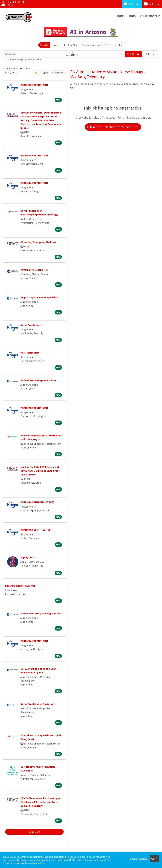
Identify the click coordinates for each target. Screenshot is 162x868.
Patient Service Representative (38, 380)
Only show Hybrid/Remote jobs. (25, 59)
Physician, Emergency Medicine (38, 242)
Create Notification (53, 73)
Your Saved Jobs (113, 45)
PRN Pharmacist (30, 353)
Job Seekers (132, 4)
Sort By (9, 73)
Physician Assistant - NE (34, 270)
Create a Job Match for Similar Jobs (113, 127)
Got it (154, 859)
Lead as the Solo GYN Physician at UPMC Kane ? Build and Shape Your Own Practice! (40, 471)
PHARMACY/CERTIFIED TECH (36, 530)
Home (120, 16)
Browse (56, 45)
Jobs (132, 16)
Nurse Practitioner (31, 325)
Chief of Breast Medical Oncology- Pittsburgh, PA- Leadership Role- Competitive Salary (40, 802)
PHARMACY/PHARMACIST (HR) (37, 502)
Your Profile (150, 16)
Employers (152, 4)
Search (44, 45)
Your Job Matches (91, 45)
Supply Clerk (28, 557)
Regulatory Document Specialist (39, 297)
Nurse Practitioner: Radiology (38, 704)
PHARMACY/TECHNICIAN (34, 85)
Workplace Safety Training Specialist (42, 613)
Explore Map (71, 45)
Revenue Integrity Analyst (20, 586)
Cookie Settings (138, 859)
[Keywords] (34, 54)
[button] (150, 54)
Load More (34, 832)
